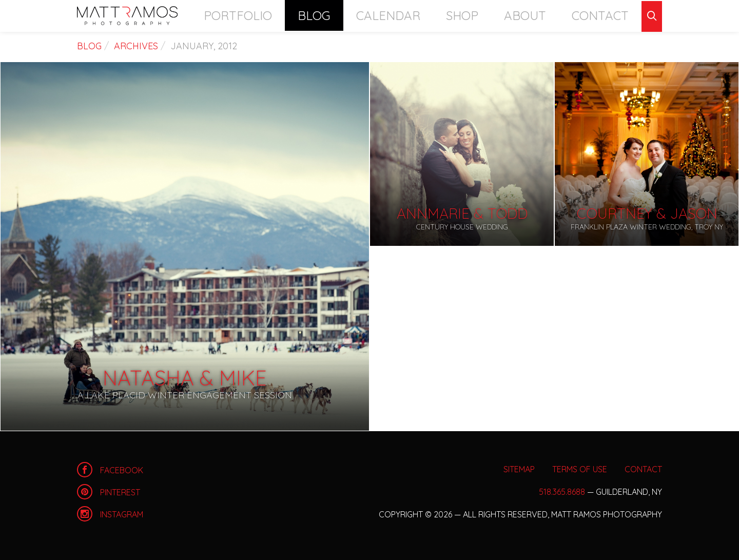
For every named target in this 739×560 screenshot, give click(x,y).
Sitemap (519, 469)
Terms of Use (580, 469)
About (554, 15)
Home (127, 15)
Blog (397, 15)
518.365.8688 (562, 492)
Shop (508, 15)
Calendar (453, 15)
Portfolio (340, 15)
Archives (136, 46)
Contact (610, 15)
